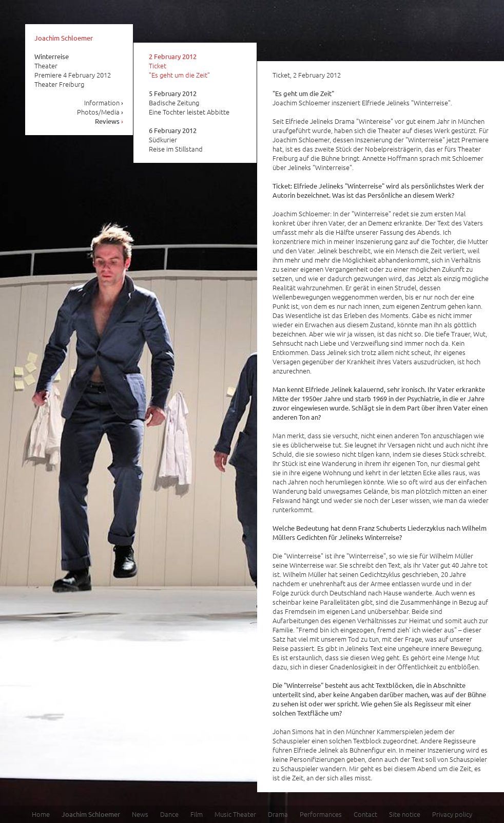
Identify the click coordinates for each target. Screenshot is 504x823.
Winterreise (52, 56)
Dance (169, 814)
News (140, 814)
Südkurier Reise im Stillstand (176, 140)
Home (41, 814)
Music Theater (235, 814)
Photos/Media (100, 112)
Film (197, 814)
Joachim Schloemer (64, 38)
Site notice (405, 814)
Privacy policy (452, 814)
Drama (278, 814)
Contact (365, 814)
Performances (321, 814)
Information (104, 102)
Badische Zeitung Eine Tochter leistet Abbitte (189, 103)
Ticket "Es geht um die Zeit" (179, 66)
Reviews (109, 121)
